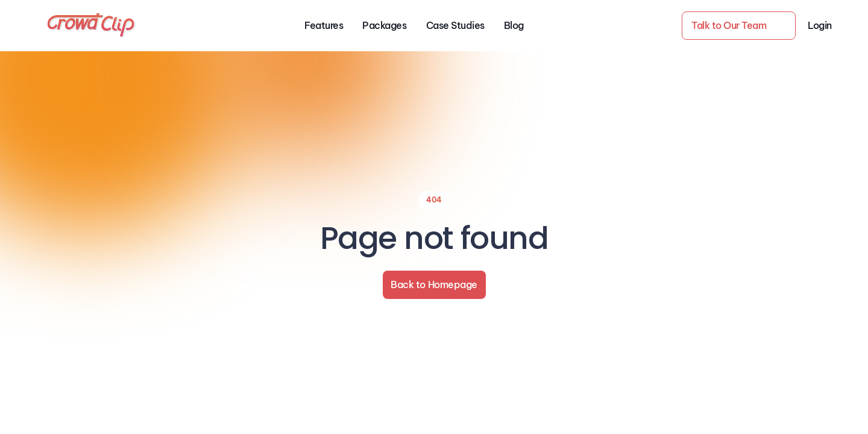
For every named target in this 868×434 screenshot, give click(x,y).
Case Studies (455, 25)
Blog (514, 25)
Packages (384, 25)
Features (324, 25)
